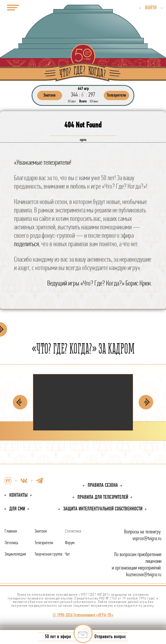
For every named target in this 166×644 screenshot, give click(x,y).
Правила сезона (103, 486)
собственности (103, 509)
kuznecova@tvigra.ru (144, 575)
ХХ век (72, 101)
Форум (70, 543)
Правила (103, 497)
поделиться (27, 244)
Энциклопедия (15, 554)
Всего (83, 101)
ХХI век (94, 101)
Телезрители (44, 543)
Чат (67, 554)
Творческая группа (48, 554)
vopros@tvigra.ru (147, 539)
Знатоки (41, 531)
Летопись (12, 543)
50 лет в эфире (58, 637)
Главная (11, 531)
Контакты (18, 495)
